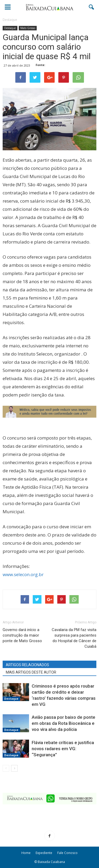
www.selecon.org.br (23, 574)
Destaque (10, 28)
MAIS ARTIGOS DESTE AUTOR (31, 672)
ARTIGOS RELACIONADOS (27, 665)
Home (26, 853)
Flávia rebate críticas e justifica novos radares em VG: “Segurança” (63, 749)
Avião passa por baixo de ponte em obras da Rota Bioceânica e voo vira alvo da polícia (63, 723)
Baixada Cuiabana (51, 862)
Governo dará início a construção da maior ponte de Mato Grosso (22, 635)
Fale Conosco (67, 853)
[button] (92, 7)
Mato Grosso (28, 28)
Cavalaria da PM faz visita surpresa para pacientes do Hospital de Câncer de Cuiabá (74, 638)
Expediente (44, 853)
